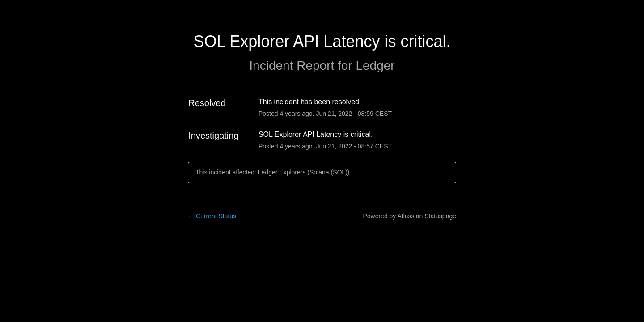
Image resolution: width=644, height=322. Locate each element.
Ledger (375, 66)
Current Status (212, 216)
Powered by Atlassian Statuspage (409, 216)
